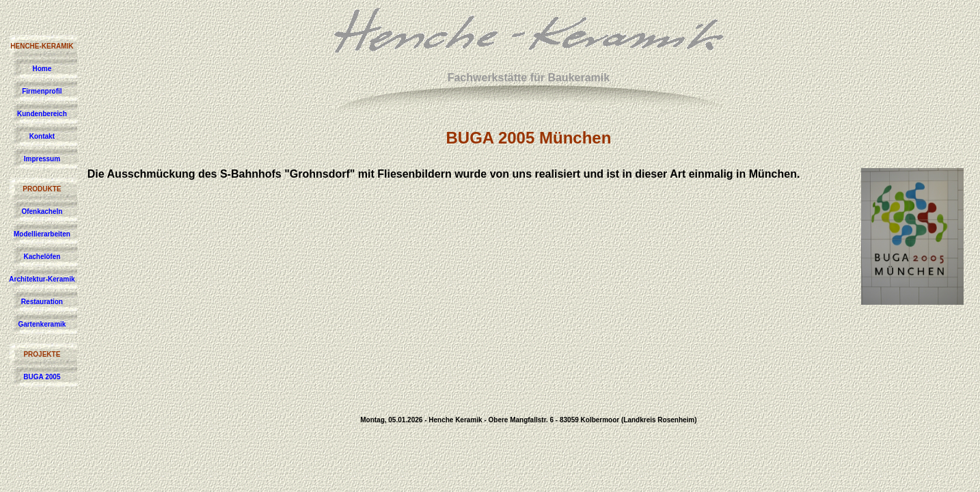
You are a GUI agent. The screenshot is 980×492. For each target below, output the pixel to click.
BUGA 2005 (42, 377)
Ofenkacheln (42, 211)
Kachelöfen (42, 257)
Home (42, 69)
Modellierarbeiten (42, 234)
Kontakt (42, 136)
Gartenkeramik (42, 324)
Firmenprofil (42, 91)
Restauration (42, 302)
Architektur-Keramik (42, 279)
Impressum (42, 159)
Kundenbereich (42, 114)
